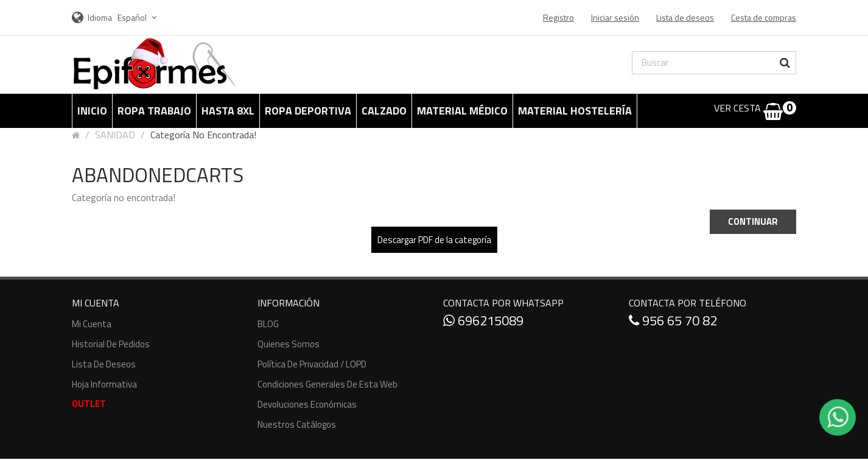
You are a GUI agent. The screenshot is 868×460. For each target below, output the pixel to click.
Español (138, 17)
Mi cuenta (92, 324)
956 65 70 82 (673, 320)
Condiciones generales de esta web (327, 384)
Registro (558, 17)
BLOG (268, 324)
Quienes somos (289, 344)
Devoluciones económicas (307, 404)
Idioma (100, 17)
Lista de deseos (104, 364)
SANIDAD (115, 135)
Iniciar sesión (615, 17)
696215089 (483, 320)
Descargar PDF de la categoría (434, 240)
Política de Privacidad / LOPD (312, 364)
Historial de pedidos (111, 344)
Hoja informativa (104, 384)
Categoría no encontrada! (203, 135)
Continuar (753, 221)
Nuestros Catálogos (297, 424)
